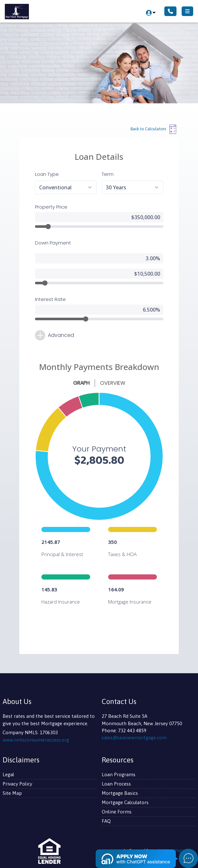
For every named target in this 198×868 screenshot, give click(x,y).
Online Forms (117, 812)
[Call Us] (170, 11)
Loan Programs (119, 774)
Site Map (12, 793)
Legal (8, 774)
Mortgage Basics (120, 793)
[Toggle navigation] (187, 11)
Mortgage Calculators (125, 802)
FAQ (106, 821)
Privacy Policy (17, 784)
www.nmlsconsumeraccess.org (36, 740)
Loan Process (116, 784)
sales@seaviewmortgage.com (134, 738)
